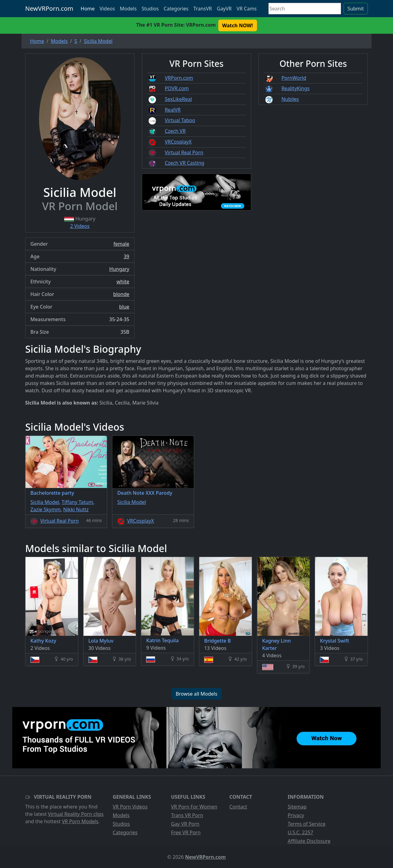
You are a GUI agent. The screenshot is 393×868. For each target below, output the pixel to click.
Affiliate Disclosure (309, 841)
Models (128, 9)
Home (88, 9)
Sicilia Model (45, 502)
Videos (107, 9)
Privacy (296, 815)
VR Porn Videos (130, 807)
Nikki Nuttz (76, 509)
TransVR (203, 9)
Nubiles (290, 99)
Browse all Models (196, 694)
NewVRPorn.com (49, 8)
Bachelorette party (52, 493)
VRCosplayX (178, 142)
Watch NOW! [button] (238, 25)
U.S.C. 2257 (300, 832)
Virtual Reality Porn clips (76, 814)
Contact (238, 807)
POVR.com (177, 88)
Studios (150, 9)
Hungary (119, 269)
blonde (121, 294)
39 (126, 256)
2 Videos (80, 226)
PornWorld (294, 78)
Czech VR (175, 131)
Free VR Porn (186, 832)
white (123, 282)
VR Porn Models (80, 821)
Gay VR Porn (185, 824)
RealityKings (296, 88)
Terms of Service (307, 824)
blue (124, 307)
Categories (176, 9)
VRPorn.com (179, 78)
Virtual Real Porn (184, 152)
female (121, 244)
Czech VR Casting (185, 163)
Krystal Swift (335, 641)
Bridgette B (218, 641)
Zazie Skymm (45, 509)
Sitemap (297, 807)
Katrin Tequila (162, 640)
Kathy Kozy (43, 641)
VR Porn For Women (194, 807)
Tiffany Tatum (77, 502)
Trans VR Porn (187, 815)
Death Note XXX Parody (145, 493)
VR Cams (247, 9)
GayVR (224, 9)
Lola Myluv (101, 641)
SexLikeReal (178, 99)
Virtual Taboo (180, 120)
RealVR (173, 110)
